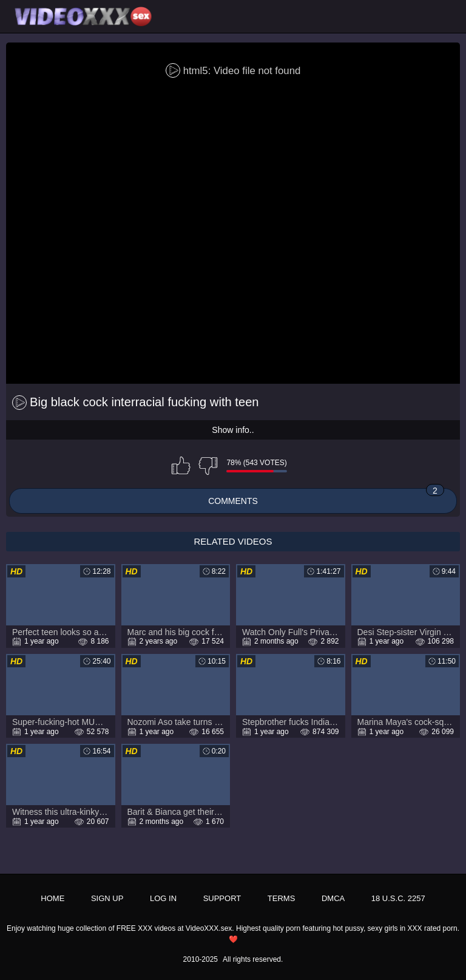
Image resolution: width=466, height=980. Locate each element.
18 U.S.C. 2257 (398, 898)
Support (222, 898)
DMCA (333, 898)
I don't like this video (208, 466)
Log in (163, 898)
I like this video (181, 466)
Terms (282, 898)
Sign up (107, 898)
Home (52, 898)
